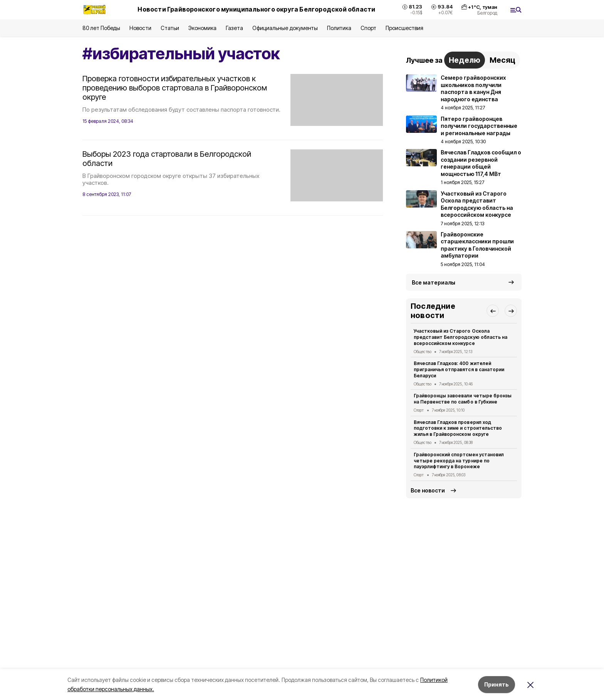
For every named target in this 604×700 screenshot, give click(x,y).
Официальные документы (285, 28)
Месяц (502, 60)
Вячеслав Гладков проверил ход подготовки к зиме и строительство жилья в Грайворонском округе (458, 428)
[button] (493, 311)
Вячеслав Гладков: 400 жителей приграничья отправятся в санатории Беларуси (459, 369)
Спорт (368, 28)
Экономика (202, 28)
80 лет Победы (101, 28)
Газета (234, 28)
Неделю (465, 60)
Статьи (170, 28)
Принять (497, 684)
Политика (339, 28)
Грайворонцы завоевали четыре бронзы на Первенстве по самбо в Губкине (463, 399)
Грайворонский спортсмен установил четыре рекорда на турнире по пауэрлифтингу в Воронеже (459, 461)
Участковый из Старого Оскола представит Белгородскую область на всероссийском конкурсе (461, 337)
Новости (140, 28)
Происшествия (404, 28)
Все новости (428, 490)
